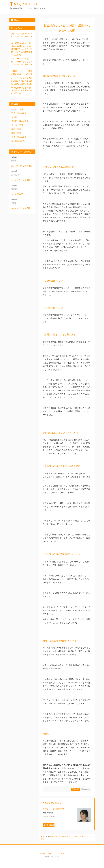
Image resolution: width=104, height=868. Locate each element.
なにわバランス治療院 (21, 208)
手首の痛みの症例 (19, 113)
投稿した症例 (49, 825)
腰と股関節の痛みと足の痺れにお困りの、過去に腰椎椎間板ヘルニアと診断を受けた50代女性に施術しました (22, 49)
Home (43, 837)
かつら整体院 (17, 194)
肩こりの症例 (17, 125)
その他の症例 (17, 109)
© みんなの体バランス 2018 (52, 853)
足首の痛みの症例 (19, 137)
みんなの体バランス (26, 4)
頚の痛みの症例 (18, 141)
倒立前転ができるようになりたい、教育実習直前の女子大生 (22, 91)
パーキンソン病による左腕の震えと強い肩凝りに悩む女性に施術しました (22, 81)
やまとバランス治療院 (21, 180)
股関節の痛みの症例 (20, 121)
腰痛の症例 (76, 789)
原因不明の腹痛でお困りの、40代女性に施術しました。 (22, 36)
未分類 (14, 117)
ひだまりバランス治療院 (22, 166)
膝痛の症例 (16, 133)
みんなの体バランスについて (52, 857)
